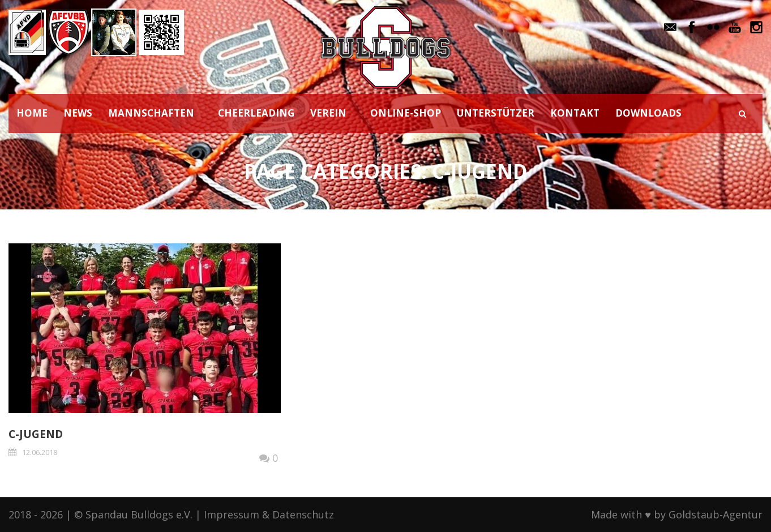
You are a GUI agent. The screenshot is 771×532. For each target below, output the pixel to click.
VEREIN (328, 113)
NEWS (78, 113)
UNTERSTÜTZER (496, 113)
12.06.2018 (40, 452)
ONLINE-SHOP (406, 113)
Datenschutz (303, 514)
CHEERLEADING (256, 113)
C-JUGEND (36, 434)
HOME (32, 113)
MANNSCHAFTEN (151, 113)
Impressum (232, 514)
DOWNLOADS (648, 113)
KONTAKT (575, 113)
